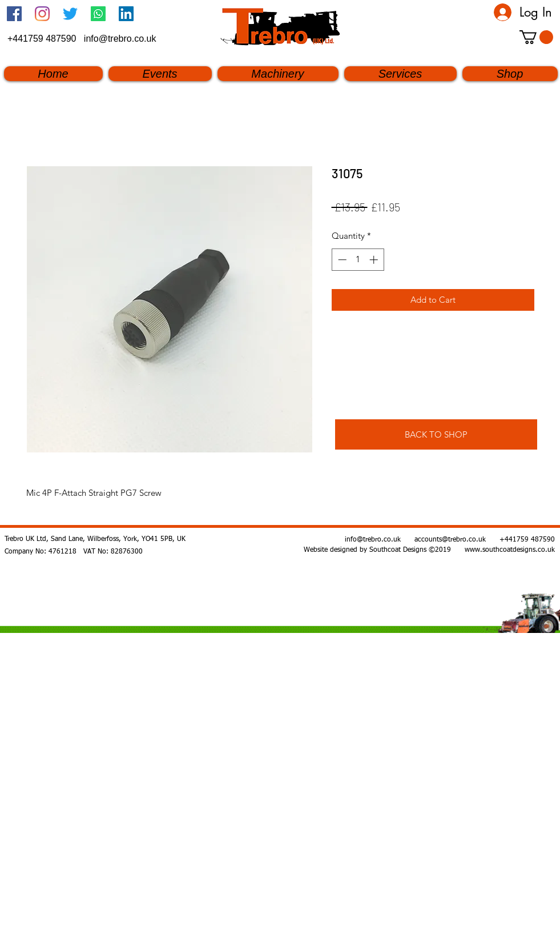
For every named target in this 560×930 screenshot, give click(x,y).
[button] (536, 37)
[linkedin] (126, 14)
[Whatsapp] (98, 14)
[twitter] (70, 14)
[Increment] (375, 260)
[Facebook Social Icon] (14, 14)
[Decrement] (341, 260)
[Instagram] (42, 14)
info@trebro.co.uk (120, 39)
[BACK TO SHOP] (436, 434)
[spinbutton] (358, 260)
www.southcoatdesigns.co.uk (510, 550)
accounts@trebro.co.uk (450, 540)
